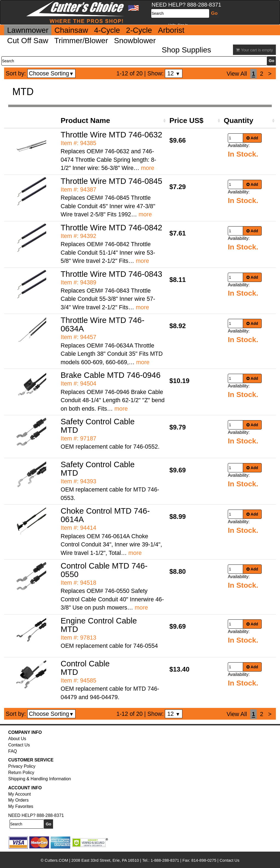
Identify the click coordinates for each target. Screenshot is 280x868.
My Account (20, 794)
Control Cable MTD (85, 668)
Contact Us (19, 745)
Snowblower (135, 41)
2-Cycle (139, 30)
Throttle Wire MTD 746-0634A (103, 324)
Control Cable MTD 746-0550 (104, 570)
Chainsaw (71, 30)
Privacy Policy (22, 766)
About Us (17, 739)
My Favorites (21, 806)
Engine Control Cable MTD (99, 625)
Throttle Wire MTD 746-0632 (112, 135)
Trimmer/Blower (81, 41)
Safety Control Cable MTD (98, 426)
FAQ (13, 751)
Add (252, 138)
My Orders (18, 800)
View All (237, 74)
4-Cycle (107, 30)
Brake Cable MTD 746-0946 (111, 375)
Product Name (85, 120)
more (148, 168)
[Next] (270, 74)
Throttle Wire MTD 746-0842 (112, 227)
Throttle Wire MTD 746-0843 (112, 274)
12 (174, 73)
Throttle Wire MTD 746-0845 (112, 181)
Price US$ (186, 120)
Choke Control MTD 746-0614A (105, 515)
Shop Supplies (187, 50)
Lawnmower (28, 30)
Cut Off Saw (28, 41)
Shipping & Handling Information (40, 779)
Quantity (238, 120)
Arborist (171, 30)
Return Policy (21, 773)
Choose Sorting (52, 73)
